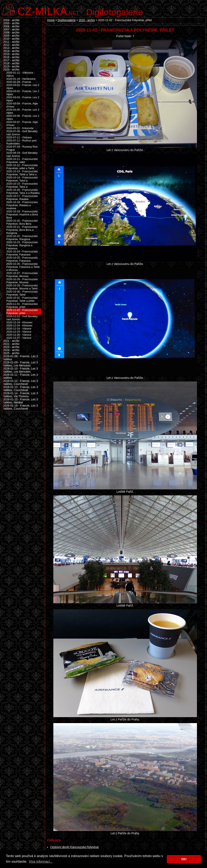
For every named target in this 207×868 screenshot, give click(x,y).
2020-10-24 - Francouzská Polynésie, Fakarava (22, 253)
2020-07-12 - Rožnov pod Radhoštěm (22, 142)
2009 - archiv (11, 36)
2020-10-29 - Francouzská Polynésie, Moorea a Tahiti (22, 287)
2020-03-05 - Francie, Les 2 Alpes (23, 111)
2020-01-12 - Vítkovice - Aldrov (21, 74)
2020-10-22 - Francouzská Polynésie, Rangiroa (22, 238)
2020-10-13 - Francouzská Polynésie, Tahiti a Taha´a (22, 173)
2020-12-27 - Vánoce (19, 338)
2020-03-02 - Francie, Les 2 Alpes (23, 93)
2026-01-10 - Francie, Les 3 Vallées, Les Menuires (21, 370)
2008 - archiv (11, 33)
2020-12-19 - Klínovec (19, 322)
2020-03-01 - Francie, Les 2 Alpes (23, 87)
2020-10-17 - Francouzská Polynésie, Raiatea (22, 198)
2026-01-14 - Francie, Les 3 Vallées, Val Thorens (21, 395)
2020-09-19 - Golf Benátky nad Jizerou (22, 154)
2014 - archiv (11, 51)
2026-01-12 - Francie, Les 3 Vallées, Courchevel (21, 383)
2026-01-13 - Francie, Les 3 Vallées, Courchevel (21, 389)
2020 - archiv (87, 20)
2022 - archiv (11, 344)
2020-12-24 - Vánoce (19, 329)
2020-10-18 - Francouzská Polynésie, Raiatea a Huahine (22, 205)
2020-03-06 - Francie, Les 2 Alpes (23, 117)
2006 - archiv (11, 26)
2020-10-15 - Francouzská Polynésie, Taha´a (22, 185)
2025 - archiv (11, 353)
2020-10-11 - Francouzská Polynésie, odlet (22, 161)
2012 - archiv (11, 45)
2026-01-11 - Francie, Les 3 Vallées (21, 376)
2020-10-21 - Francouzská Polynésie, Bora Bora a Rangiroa (22, 230)
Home (51, 20)
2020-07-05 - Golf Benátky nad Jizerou (22, 133)
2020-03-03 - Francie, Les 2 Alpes (23, 99)
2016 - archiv (11, 57)
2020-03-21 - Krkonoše (20, 128)
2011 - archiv (11, 42)
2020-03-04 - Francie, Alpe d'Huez (22, 105)
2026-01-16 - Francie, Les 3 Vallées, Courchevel (21, 407)
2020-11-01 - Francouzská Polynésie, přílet (22, 305)
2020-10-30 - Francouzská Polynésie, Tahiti (22, 293)
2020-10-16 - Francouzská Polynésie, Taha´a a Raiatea (23, 191)
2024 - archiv (11, 350)
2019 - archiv (11, 66)
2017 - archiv (11, 60)
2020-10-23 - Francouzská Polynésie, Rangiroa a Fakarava (22, 245)
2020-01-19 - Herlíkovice (21, 79)
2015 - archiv (11, 54)
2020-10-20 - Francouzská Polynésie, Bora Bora (22, 222)
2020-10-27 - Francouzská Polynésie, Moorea (22, 275)
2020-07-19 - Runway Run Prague (22, 148)
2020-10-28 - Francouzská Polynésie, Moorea (22, 281)
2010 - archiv (11, 39)
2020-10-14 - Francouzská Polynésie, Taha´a (22, 179)
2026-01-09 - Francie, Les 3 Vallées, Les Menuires (21, 364)
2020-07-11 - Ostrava (19, 137)
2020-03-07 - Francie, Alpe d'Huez (22, 124)
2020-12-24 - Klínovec (19, 325)
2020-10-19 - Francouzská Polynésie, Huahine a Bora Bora (22, 214)
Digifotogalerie (115, 12)
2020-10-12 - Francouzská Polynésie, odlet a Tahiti (22, 167)
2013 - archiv (11, 48)
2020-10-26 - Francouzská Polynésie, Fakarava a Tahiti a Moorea (23, 267)
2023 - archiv (11, 347)
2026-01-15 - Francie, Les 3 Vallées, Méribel (21, 401)
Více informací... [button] (41, 862)
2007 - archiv (11, 29)
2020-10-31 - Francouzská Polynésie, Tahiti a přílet (22, 299)
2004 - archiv (11, 20)
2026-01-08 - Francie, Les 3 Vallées (21, 358)
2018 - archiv (11, 63)
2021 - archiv (11, 341)
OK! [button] (184, 859)
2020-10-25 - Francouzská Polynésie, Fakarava (22, 259)
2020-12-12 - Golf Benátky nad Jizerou (22, 318)
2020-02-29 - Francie (19, 82)
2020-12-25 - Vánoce (19, 332)
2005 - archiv (11, 23)
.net (48, 11)
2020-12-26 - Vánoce (19, 335)
